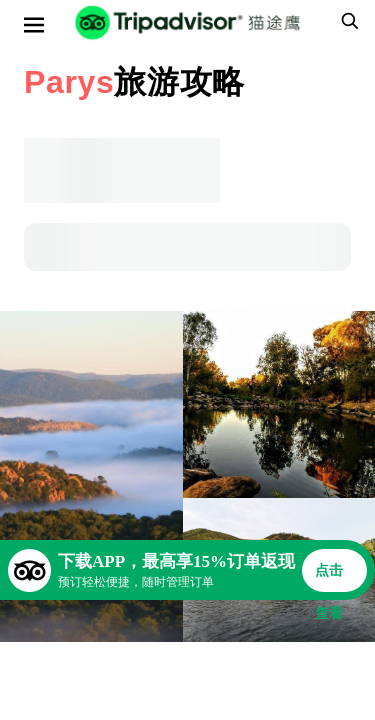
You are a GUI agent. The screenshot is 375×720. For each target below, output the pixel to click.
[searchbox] (347, 21)
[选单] (34, 25)
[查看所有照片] (91, 476)
